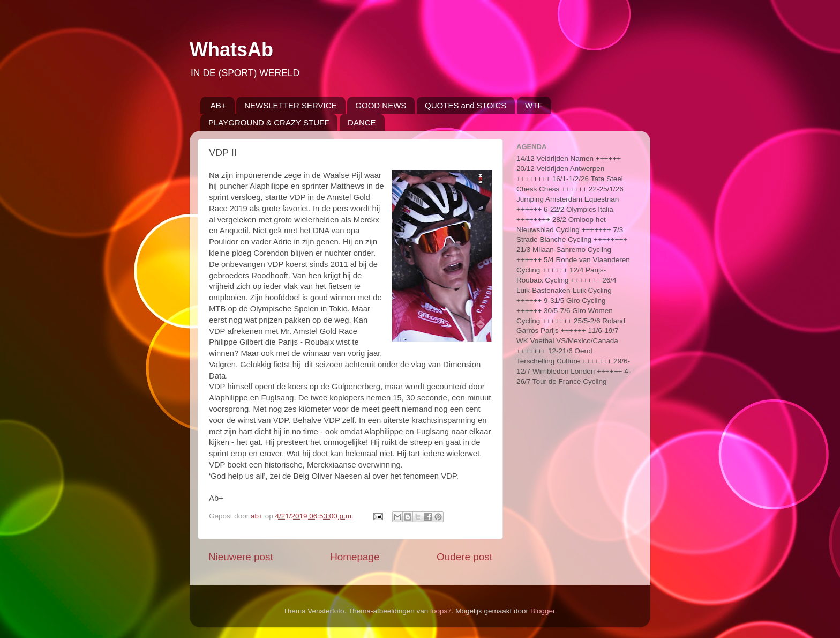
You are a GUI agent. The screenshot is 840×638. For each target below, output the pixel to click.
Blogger (543, 611)
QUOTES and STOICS (466, 105)
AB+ (218, 105)
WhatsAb (231, 50)
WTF (534, 105)
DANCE (362, 123)
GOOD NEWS (381, 105)
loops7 (441, 611)
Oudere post (464, 557)
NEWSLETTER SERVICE (290, 105)
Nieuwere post (241, 557)
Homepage (355, 557)
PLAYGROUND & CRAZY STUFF (269, 123)
